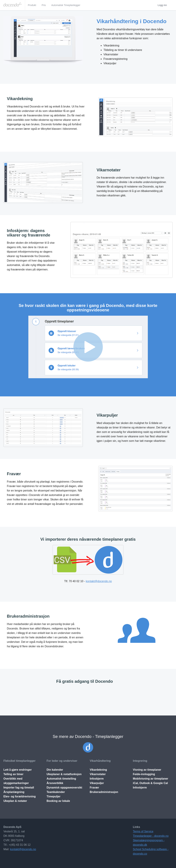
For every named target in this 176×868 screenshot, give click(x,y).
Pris (44, 5)
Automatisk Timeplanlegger (66, 5)
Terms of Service (143, 831)
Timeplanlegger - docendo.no (151, 836)
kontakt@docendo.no (99, 581)
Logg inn (162, 5)
